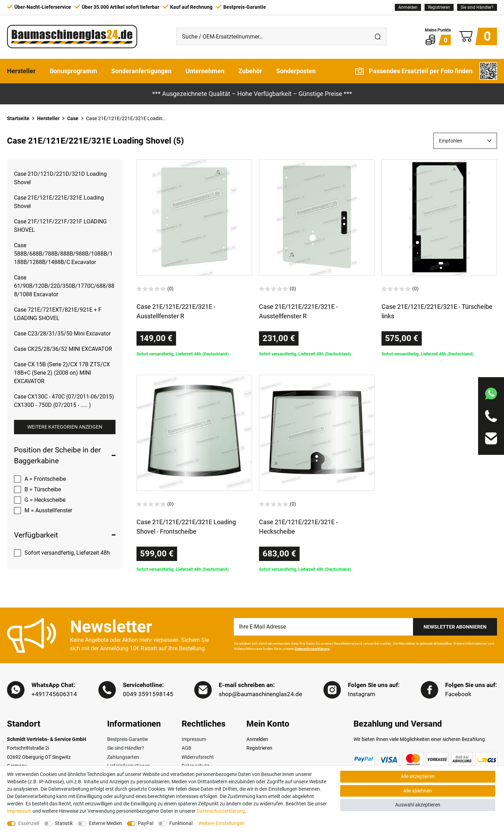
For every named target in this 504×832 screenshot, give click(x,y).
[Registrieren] (439, 7)
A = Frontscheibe (45, 479)
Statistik (64, 823)
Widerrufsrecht (198, 757)
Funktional (181, 823)
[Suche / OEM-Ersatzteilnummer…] (273, 36)
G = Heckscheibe (45, 500)
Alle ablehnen (418, 791)
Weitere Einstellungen (222, 823)
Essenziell (29, 823)
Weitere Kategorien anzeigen (65, 427)
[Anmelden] (408, 7)
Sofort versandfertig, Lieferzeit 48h (67, 553)
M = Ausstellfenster (48, 510)
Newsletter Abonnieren (455, 627)
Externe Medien (106, 823)
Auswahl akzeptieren (418, 805)
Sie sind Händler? (477, 7)
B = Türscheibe (43, 489)
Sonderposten (296, 71)
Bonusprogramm (73, 71)
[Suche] (378, 36)
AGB (187, 748)
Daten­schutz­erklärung (221, 811)
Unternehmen (205, 71)
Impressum (194, 739)
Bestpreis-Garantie (127, 739)
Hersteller (21, 71)
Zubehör (250, 71)
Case (73, 118)
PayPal (146, 823)
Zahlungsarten (123, 757)
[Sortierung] (465, 141)
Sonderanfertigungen (141, 71)
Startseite (18, 118)
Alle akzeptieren (418, 776)
